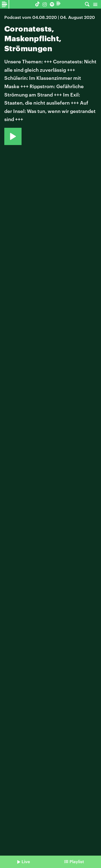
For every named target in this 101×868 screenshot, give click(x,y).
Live (26, 861)
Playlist (77, 861)
